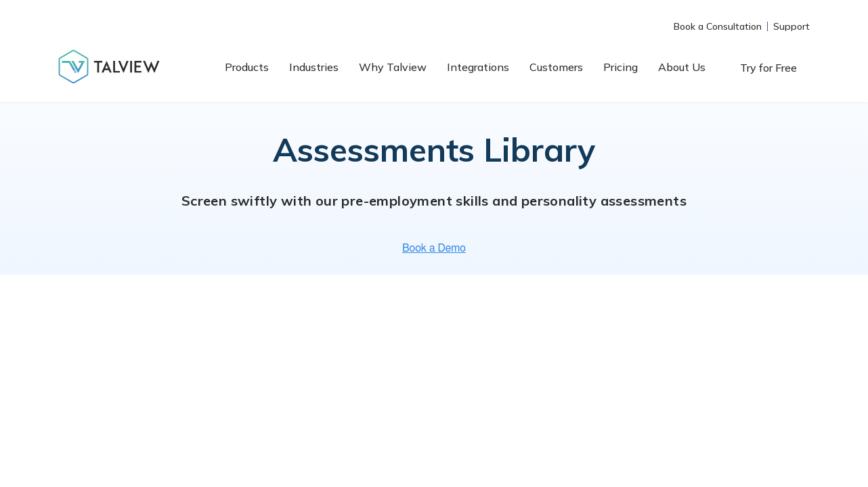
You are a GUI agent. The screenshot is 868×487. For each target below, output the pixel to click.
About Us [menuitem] (682, 67)
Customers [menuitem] (556, 67)
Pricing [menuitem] (621, 67)
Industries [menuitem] (314, 67)
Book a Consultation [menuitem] (718, 26)
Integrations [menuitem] (478, 67)
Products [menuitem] (247, 67)
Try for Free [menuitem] (768, 68)
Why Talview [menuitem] (393, 67)
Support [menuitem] (791, 26)
